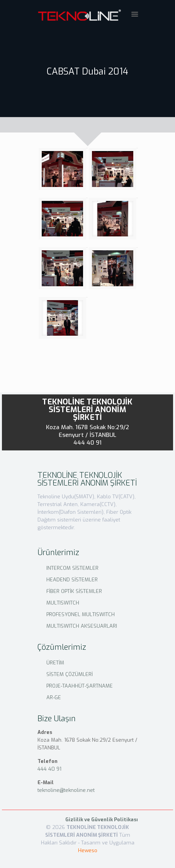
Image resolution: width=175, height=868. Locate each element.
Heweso (88, 850)
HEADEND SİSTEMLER (72, 580)
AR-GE (54, 697)
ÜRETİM (55, 663)
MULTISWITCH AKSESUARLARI (82, 626)
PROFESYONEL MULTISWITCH (81, 614)
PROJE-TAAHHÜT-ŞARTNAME (80, 686)
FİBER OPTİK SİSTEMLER (74, 591)
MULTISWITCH (63, 603)
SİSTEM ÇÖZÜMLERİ (70, 674)
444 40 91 (88, 443)
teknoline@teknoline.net (66, 790)
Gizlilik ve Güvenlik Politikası (102, 820)
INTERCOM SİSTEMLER (72, 568)
